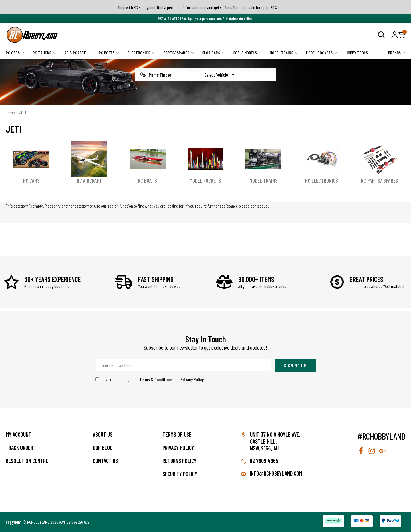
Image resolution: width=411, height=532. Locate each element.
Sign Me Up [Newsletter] (295, 366)
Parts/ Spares (179, 53)
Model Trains (284, 53)
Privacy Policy (192, 379)
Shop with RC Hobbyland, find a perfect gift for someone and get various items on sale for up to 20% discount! (206, 7)
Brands (397, 53)
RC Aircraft (77, 53)
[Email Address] (184, 365)
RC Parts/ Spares (380, 180)
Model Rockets (322, 53)
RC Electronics (322, 180)
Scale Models (247, 53)
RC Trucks (44, 53)
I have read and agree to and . (150, 379)
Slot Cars (213, 53)
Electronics (141, 53)
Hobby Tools (359, 53)
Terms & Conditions (156, 379)
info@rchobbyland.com (272, 473)
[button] (395, 35)
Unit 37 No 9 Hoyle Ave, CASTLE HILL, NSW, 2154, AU (275, 441)
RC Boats (109, 53)
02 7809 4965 (260, 461)
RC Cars (15, 53)
